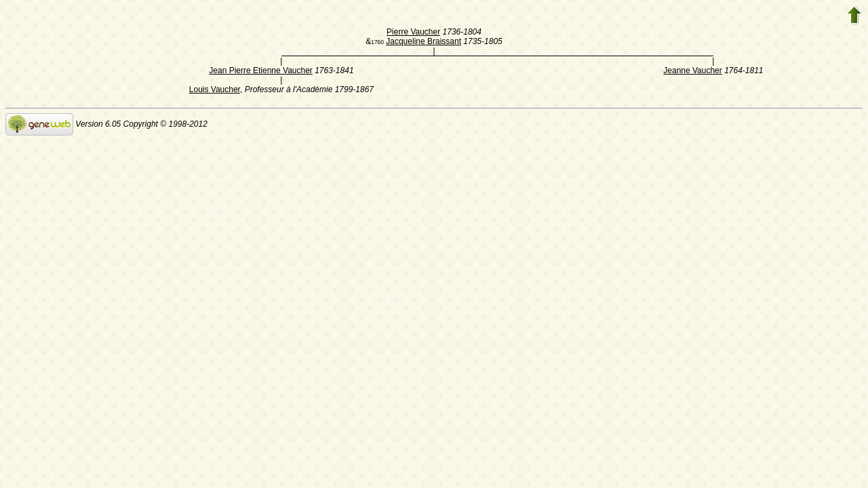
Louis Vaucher (215, 89)
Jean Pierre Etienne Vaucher (261, 70)
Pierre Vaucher (413, 32)
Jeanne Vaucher (693, 70)
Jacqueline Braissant (423, 41)
